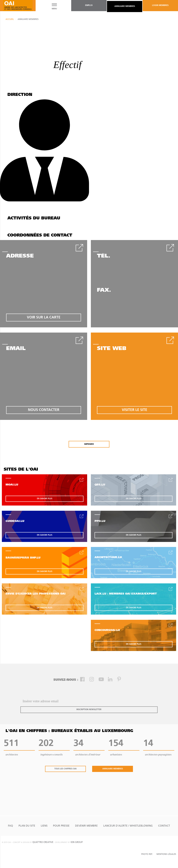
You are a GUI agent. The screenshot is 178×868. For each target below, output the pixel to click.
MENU (54, 9)
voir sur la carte (44, 318)
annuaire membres (125, 6)
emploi (89, 5)
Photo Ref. (147, 854)
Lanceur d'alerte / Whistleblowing (128, 826)
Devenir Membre (86, 826)
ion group (77, 842)
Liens (44, 826)
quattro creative (43, 842)
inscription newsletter (89, 710)
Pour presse (61, 826)
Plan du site (27, 826)
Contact (164, 826)
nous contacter (44, 410)
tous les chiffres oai (65, 769)
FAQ (10, 826)
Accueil (10, 19)
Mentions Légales (166, 854)
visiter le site (135, 410)
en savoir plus (45, 499)
